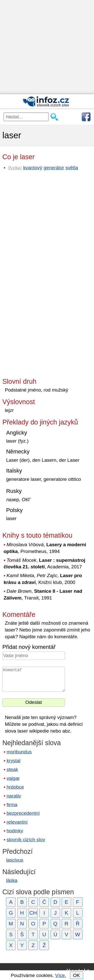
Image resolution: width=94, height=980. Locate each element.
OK (76, 975)
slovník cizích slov (26, 840)
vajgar (13, 778)
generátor (54, 168)
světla (72, 168)
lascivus (15, 860)
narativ (14, 796)
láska (12, 880)
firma (12, 805)
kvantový (33, 168)
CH (33, 913)
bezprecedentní (23, 813)
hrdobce (15, 787)
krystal (13, 761)
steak (12, 769)
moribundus (19, 752)
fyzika (15, 168)
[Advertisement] (47, 47)
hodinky (15, 831)
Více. (61, 975)
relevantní (17, 822)
